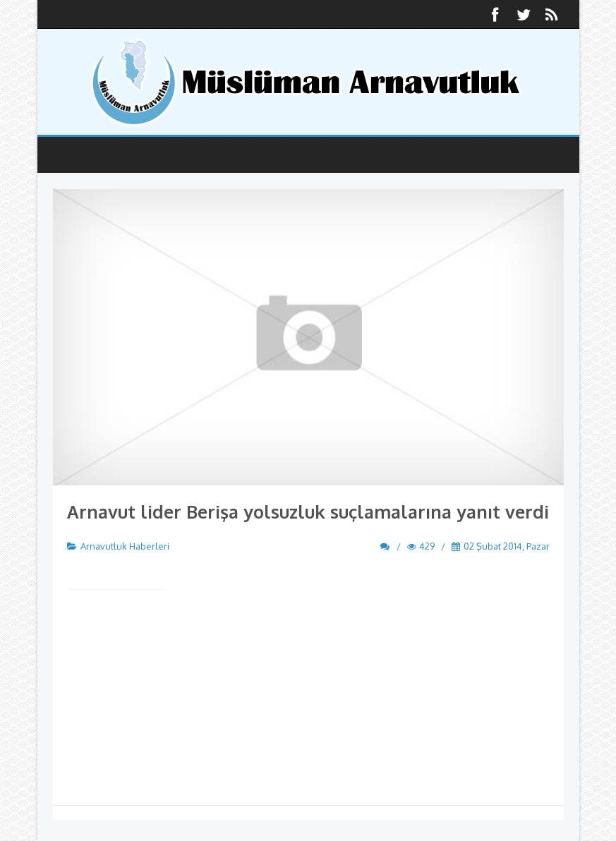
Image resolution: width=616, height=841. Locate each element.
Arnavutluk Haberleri (125, 546)
